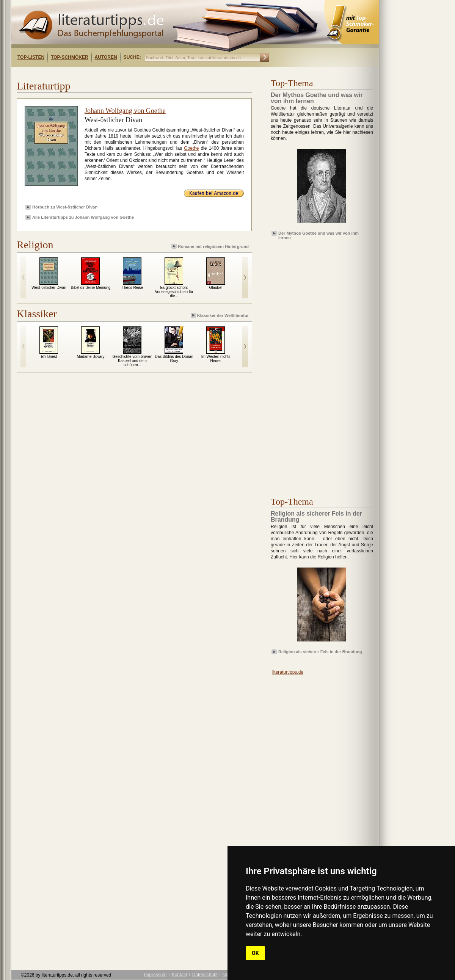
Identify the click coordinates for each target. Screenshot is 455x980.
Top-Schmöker (69, 57)
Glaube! (216, 288)
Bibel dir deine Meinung (91, 288)
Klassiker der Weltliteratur (220, 315)
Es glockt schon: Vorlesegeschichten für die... (174, 292)
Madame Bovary (91, 357)
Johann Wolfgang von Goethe (125, 111)
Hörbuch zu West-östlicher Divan (65, 207)
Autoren (106, 57)
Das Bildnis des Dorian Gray (174, 359)
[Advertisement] (109, 73)
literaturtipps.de (288, 672)
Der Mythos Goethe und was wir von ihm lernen (318, 235)
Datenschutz (205, 975)
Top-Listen (31, 57)
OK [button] (255, 953)
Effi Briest (49, 357)
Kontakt (180, 975)
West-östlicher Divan (49, 288)
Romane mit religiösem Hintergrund (211, 246)
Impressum (155, 975)
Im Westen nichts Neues (216, 359)
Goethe (191, 148)
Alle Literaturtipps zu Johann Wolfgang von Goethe (83, 217)
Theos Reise (132, 288)
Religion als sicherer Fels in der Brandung (320, 652)
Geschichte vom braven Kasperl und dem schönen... (132, 361)
